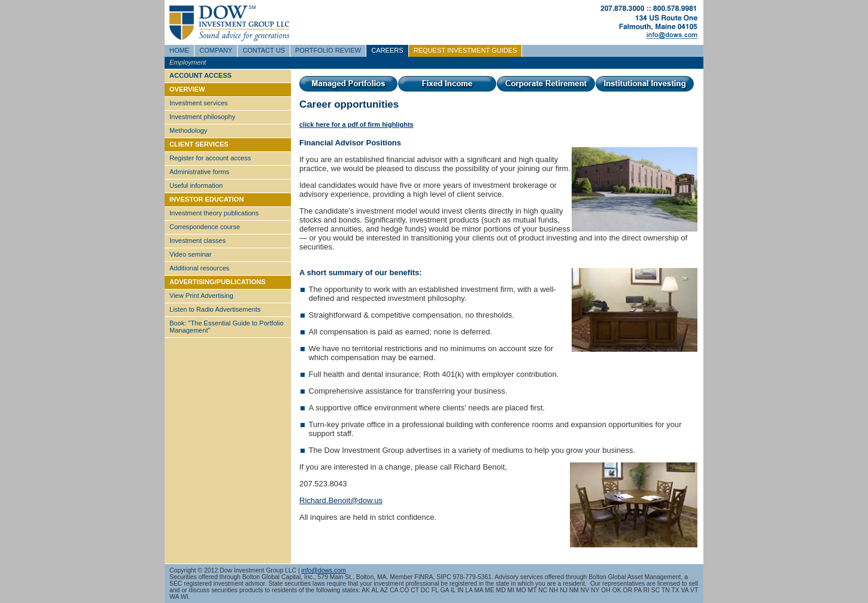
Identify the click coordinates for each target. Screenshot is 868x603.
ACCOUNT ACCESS (201, 75)
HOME (179, 50)
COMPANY (216, 50)
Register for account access (210, 158)
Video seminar (190, 254)
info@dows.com (324, 570)
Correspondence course (205, 227)
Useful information (196, 185)
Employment (188, 62)
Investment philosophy (202, 117)
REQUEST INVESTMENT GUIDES (465, 50)
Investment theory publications (214, 213)
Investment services (199, 103)
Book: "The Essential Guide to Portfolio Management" (227, 327)
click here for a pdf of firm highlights (356, 124)
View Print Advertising (201, 296)
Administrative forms (199, 172)
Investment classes (198, 240)
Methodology (188, 130)
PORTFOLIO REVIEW (328, 50)
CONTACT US (264, 50)
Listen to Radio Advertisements (215, 309)
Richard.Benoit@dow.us (341, 500)
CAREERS (387, 50)
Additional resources (199, 268)
